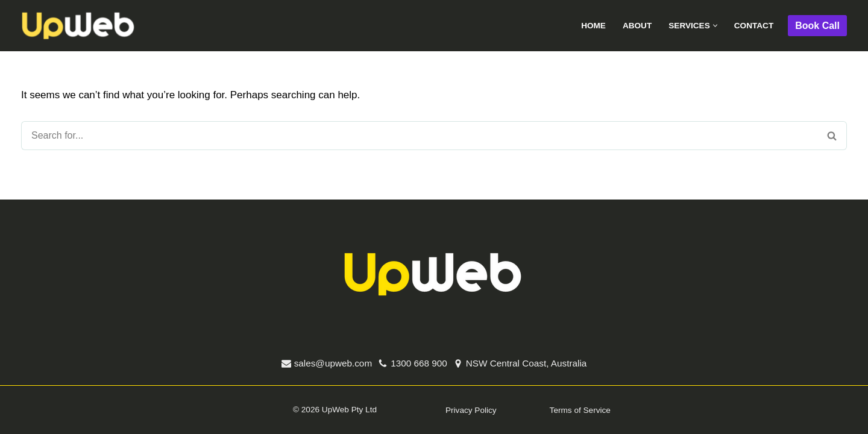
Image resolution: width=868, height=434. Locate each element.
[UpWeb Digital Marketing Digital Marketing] (78, 26)
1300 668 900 (419, 363)
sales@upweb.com (333, 363)
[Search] (419, 136)
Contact (754, 26)
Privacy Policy (471, 410)
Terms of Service (580, 410)
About (637, 26)
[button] (715, 26)
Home (593, 26)
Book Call (817, 26)
